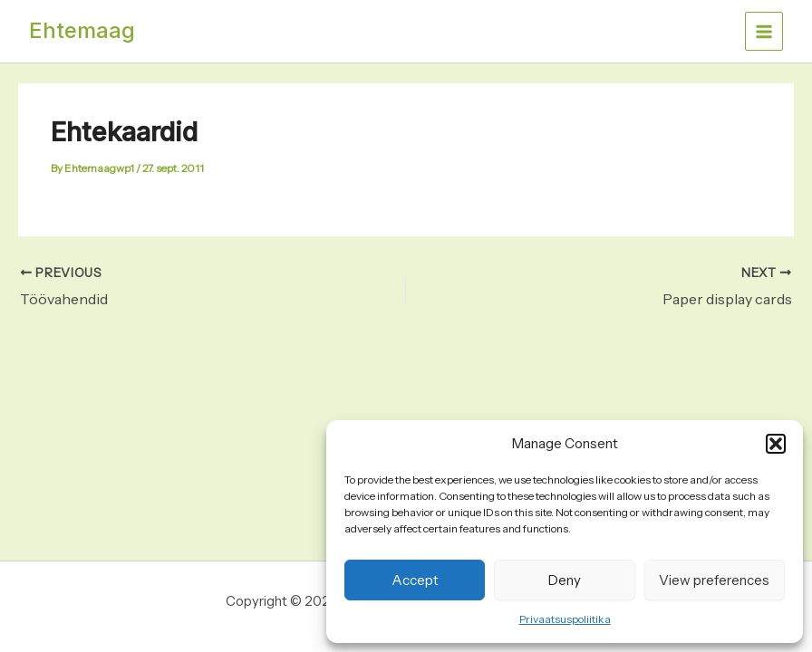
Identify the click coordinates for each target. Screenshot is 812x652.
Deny (565, 580)
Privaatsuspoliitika (565, 619)
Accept (415, 580)
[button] (776, 444)
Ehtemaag (82, 30)
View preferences (714, 580)
